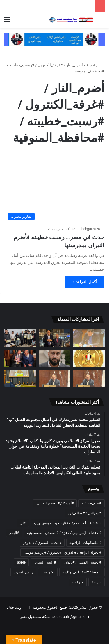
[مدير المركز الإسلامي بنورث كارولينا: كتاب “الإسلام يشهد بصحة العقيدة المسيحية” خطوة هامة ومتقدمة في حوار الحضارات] (55, 338)
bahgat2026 (91, 229)
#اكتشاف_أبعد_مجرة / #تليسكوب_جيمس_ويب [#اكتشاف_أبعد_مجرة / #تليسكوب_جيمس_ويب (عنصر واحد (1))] (68, 523)
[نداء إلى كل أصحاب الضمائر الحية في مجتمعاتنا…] (89, 379)
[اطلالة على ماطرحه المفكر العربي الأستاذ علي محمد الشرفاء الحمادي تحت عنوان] (55, 379)
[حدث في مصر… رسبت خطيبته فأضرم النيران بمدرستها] (54, 194)
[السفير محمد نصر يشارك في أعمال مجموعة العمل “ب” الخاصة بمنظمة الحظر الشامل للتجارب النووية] (89, 338)
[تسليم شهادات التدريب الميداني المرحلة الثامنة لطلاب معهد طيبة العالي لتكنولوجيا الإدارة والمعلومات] (20, 338)
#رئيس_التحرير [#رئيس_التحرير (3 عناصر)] (45, 562)
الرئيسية (95, 65)
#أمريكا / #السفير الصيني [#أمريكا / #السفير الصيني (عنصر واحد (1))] (55, 503)
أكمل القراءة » (85, 282)
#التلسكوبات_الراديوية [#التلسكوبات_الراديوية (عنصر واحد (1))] (85, 543)
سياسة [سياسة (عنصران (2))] (97, 582)
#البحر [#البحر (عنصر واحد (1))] (14, 533)
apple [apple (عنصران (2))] (21, 562)
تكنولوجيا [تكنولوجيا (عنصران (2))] (48, 572)
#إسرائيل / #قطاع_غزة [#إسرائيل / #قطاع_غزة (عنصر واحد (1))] (85, 513)
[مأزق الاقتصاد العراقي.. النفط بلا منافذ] (55, 358)
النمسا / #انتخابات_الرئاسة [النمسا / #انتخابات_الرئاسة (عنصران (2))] (82, 572)
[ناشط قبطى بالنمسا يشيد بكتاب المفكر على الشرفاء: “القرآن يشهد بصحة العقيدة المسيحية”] (20, 358)
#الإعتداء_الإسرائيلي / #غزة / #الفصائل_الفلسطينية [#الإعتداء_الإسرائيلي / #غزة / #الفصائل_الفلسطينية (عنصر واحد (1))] (64, 533)
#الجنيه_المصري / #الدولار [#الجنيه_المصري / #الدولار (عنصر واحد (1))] (42, 543)
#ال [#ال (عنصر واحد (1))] (23, 523)
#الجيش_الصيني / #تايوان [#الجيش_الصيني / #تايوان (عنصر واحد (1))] (83, 562)
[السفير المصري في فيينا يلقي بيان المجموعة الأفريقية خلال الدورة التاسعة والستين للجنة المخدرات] (20, 379)
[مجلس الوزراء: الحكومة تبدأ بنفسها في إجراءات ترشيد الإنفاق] (89, 358)
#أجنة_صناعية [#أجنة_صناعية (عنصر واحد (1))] (92, 503)
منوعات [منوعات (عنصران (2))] (78, 582)
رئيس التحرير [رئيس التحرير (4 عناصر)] (23, 572)
